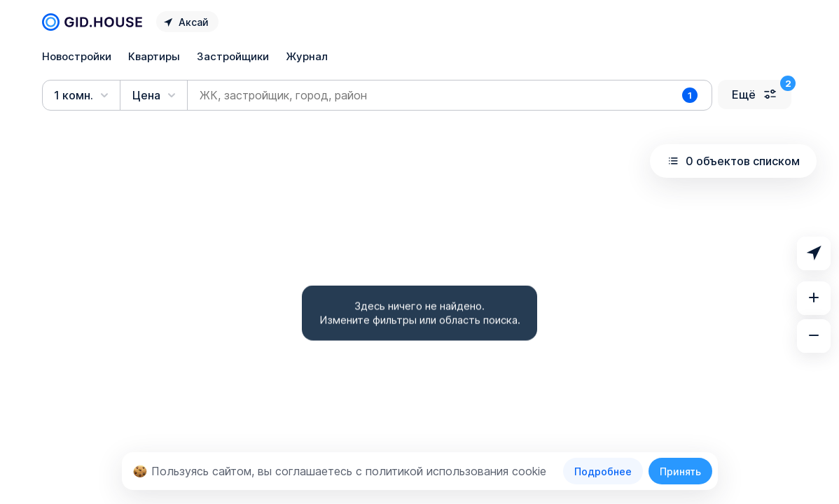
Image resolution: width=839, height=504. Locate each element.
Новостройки (77, 56)
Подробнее (603, 471)
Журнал (307, 56)
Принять (680, 471)
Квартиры (154, 56)
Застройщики (233, 56)
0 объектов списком (733, 161)
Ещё (755, 94)
